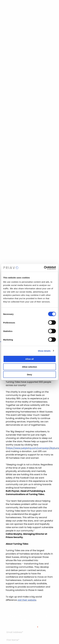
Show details (44, 351)
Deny (29, 375)
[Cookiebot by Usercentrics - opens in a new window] (44, 268)
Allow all (29, 359)
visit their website (27, 600)
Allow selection (29, 367)
